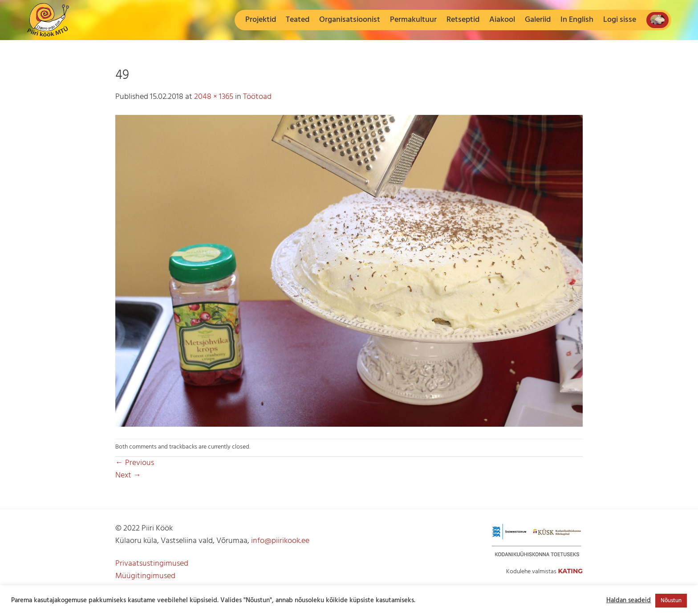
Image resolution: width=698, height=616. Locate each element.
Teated (298, 20)
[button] (620, 20)
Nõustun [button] (671, 601)
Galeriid (538, 20)
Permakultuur (413, 20)
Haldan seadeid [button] (629, 601)
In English (577, 20)
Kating (570, 571)
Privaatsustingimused (152, 564)
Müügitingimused (145, 576)
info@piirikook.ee (280, 541)
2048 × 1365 (214, 97)
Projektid (261, 20)
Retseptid (463, 20)
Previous (135, 463)
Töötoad (257, 97)
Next (128, 475)
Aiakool (502, 20)
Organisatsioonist (350, 20)
